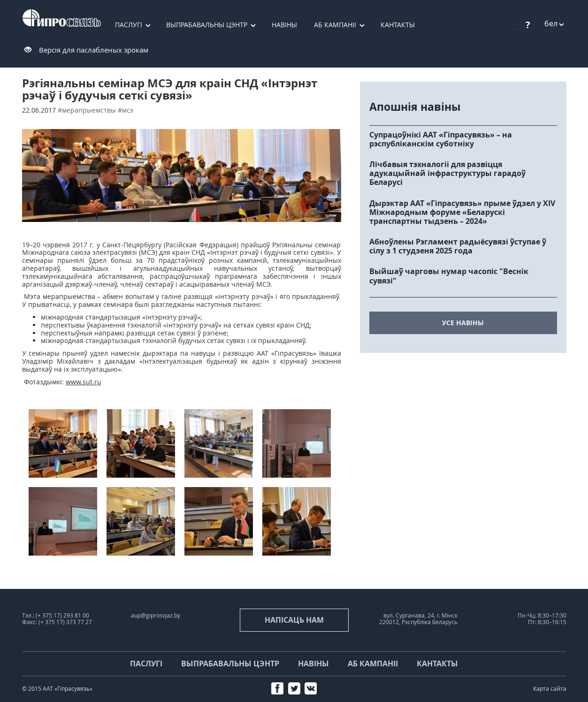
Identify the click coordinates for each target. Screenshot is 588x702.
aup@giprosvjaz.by (156, 615)
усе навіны (463, 323)
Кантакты (398, 25)
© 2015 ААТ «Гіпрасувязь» (57, 689)
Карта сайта (550, 689)
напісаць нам (294, 620)
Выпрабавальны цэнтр (207, 25)
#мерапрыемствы (87, 110)
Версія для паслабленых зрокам (94, 50)
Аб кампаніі (335, 25)
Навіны (284, 25)
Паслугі (129, 25)
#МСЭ (126, 110)
